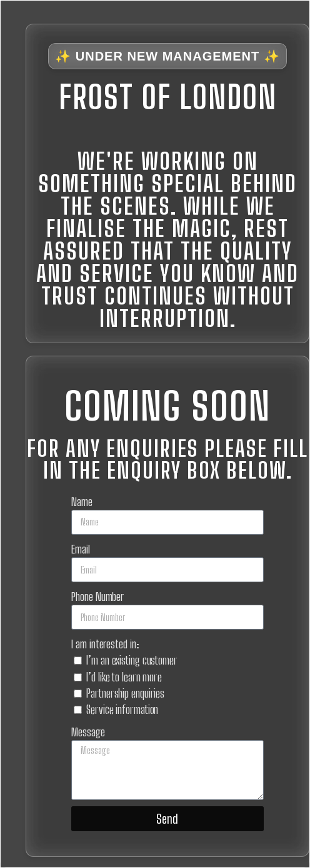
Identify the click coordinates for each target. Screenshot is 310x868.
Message (88, 732)
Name (82, 502)
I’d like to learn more (124, 677)
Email (81, 549)
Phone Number (97, 597)
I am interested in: (105, 644)
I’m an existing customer (132, 660)
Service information (122, 710)
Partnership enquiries (125, 693)
